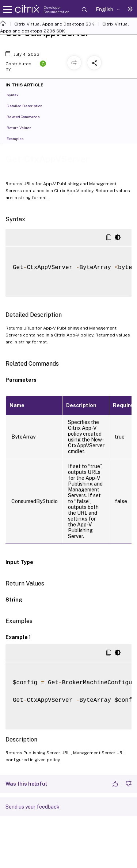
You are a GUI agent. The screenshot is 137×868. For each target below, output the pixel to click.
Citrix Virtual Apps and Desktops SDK (54, 24)
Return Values (23, 127)
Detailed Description (28, 105)
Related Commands (27, 116)
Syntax (17, 94)
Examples (19, 138)
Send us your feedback (33, 807)
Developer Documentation (56, 9)
